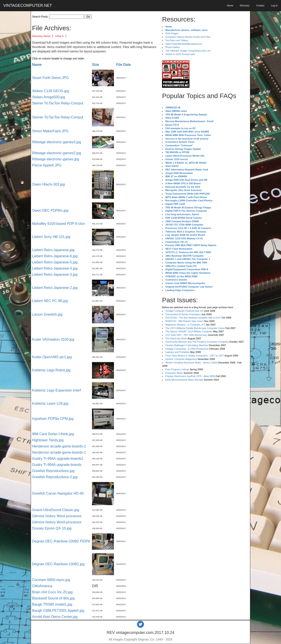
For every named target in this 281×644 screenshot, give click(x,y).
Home (230, 5)
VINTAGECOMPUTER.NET (28, 5)
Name (37, 65)
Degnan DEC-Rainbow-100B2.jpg (58, 564)
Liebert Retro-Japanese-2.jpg (55, 288)
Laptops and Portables (177, 352)
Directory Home (41, 36)
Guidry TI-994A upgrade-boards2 (58, 459)
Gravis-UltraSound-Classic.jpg (56, 510)
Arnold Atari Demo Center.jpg (55, 617)
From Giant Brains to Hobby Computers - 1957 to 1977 (195, 356)
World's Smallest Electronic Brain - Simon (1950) (191, 363)
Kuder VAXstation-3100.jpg (53, 339)
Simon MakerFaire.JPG (50, 131)
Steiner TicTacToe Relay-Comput (58, 103)
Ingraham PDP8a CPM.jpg (53, 419)
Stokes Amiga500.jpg (49, 97)
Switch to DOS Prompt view (180, 54)
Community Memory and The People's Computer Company (197, 342)
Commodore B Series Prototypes (183, 314)
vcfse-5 (59, 36)
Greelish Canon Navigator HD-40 (58, 493)
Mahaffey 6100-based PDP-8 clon (58, 224)
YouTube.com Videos (177, 40)
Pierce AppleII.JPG (47, 165)
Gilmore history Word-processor (57, 516)
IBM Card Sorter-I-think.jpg (53, 434)
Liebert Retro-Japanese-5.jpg (55, 262)
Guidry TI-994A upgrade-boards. (57, 465)
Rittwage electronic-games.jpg (56, 159)
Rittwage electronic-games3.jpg (57, 142)
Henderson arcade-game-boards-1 (59, 452)
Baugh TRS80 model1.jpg (52, 604)
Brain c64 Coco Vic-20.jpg (52, 592)
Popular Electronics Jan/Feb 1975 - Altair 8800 (190, 376)
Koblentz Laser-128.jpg (50, 403)
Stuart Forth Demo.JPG (50, 78)
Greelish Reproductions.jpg (53, 471)
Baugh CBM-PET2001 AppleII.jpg (58, 611)
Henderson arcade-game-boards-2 (59, 446)
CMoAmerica (42, 586)
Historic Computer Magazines (181, 359)
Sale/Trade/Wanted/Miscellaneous (184, 44)
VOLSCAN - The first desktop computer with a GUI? (193, 318)
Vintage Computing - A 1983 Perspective (187, 349)
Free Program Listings (177, 369)
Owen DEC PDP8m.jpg (50, 210)
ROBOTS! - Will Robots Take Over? (184, 321)
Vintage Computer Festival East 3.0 (184, 311)
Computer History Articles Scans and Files (188, 37)
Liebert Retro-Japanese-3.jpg (55, 275)
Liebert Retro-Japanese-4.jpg (55, 268)
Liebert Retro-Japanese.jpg (53, 250)
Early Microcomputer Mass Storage (184, 380)
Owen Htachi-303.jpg (48, 184)
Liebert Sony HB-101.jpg (51, 237)
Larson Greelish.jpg (47, 314)
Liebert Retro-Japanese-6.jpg (55, 256)
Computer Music (174, 373)
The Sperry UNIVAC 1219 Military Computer (189, 331)
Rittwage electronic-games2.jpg (57, 153)
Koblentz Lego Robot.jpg (51, 370)
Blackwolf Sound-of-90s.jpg (53, 598)
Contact (260, 5)
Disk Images (172, 33)
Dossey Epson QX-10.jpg (52, 528)
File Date (123, 65)
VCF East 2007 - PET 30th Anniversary (186, 335)
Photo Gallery (173, 47)
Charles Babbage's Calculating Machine (187, 345)
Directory (245, 5)
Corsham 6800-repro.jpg (51, 580)
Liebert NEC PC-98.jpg (50, 301)
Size (95, 65)
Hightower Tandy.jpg (48, 440)
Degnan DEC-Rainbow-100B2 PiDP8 (61, 541)
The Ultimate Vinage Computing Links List (188, 51)
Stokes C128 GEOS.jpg (50, 91)
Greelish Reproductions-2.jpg (55, 477)
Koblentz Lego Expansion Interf (56, 390)
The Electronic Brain (176, 338)
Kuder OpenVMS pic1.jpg (52, 357)
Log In (274, 5)
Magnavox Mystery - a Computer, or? (185, 325)
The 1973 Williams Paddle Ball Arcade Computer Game (195, 328)
